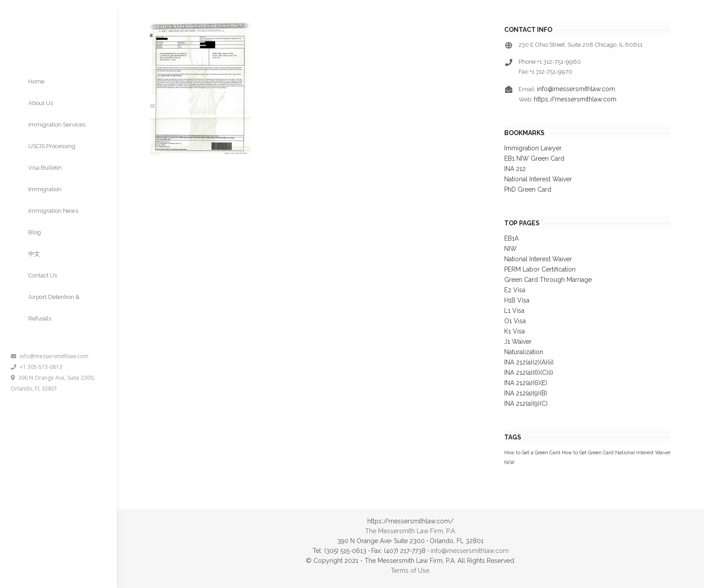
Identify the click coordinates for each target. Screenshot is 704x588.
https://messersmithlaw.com (575, 99)
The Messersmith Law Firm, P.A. (411, 531)
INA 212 (515, 169)
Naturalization (524, 352)
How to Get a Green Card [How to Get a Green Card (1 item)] (532, 452)
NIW (510, 249)
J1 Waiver (518, 342)
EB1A (511, 238)
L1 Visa (514, 311)
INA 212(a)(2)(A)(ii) (529, 362)
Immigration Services (57, 125)
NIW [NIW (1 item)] (509, 462)
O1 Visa (515, 321)
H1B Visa (517, 300)
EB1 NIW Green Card (534, 158)
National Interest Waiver (538, 179)
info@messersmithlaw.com (50, 356)
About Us (41, 103)
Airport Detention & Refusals (54, 308)
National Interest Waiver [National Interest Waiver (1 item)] (643, 452)
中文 (34, 254)
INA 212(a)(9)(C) (526, 404)
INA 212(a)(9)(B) (526, 393)
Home (36, 81)
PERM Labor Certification (540, 269)
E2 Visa (515, 290)
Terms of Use (410, 570)
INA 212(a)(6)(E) (526, 383)
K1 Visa (515, 331)
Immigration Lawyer (533, 148)
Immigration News (53, 211)
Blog (35, 232)
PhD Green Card (528, 189)
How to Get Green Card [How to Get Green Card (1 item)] (588, 452)
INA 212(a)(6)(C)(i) (529, 373)
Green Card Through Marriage (548, 280)
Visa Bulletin (45, 168)
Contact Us (43, 275)
